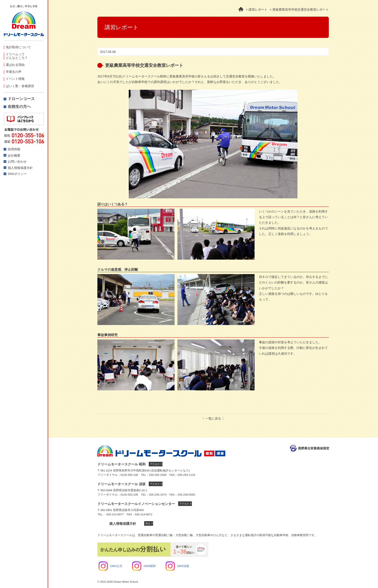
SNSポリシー (17, 174)
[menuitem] (24, 47)
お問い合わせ (17, 162)
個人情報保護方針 (20, 168)
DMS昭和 (144, 566)
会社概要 (14, 156)
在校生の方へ (19, 107)
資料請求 (24, 119)
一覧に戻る (213, 419)
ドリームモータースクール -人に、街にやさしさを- (24, 23)
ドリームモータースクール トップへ (161, 451)
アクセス (155, 464)
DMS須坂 (177, 566)
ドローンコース (21, 99)
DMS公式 (110, 566)
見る (148, 523)
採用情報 (14, 149)
